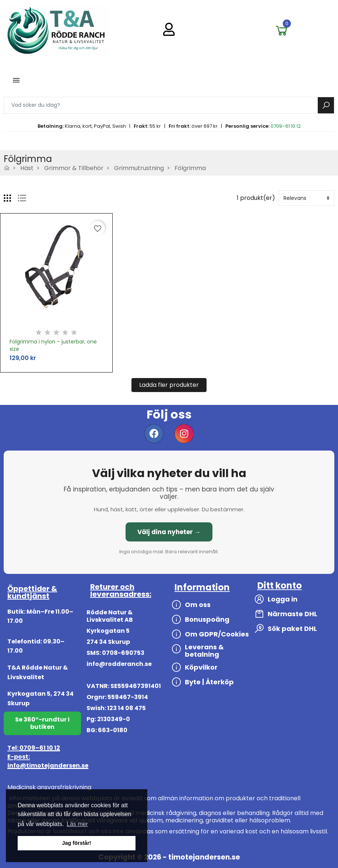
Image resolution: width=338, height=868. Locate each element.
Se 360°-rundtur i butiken (42, 723)
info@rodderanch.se (119, 664)
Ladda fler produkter (169, 385)
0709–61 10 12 (286, 126)
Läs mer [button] (77, 824)
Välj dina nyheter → (169, 532)
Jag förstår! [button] (76, 843)
